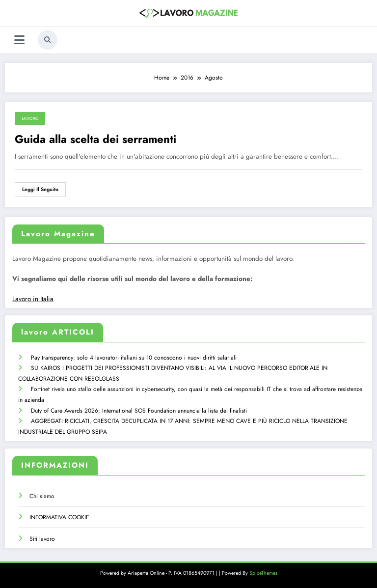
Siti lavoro (42, 539)
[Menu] (19, 40)
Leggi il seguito (40, 189)
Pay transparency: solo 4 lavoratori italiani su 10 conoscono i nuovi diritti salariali (134, 358)
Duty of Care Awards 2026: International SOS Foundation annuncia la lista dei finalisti (139, 411)
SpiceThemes (263, 573)
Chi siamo (42, 496)
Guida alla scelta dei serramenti (95, 139)
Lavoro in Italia (33, 299)
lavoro (30, 118)
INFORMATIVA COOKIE (59, 517)
